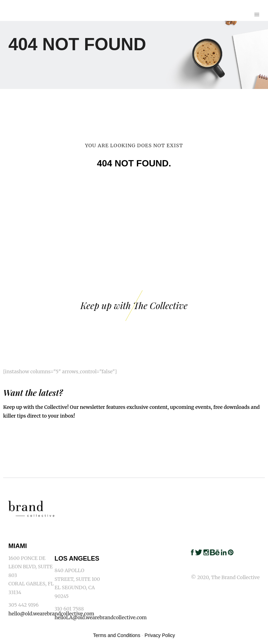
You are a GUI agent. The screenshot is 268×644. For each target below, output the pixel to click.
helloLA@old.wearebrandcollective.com (100, 617)
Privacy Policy (160, 635)
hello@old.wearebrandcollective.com (51, 614)
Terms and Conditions (117, 635)
